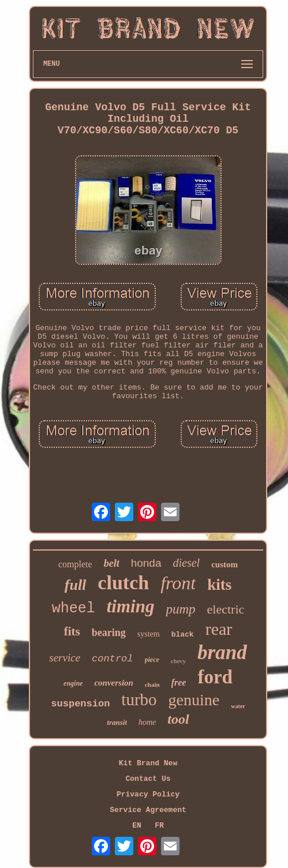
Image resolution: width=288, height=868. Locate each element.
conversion (114, 683)
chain (152, 684)
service (65, 658)
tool (178, 719)
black (183, 635)
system (149, 634)
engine (73, 683)
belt (112, 563)
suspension (80, 704)
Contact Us (148, 779)
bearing (109, 633)
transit (117, 722)
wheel (74, 609)
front (178, 583)
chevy (178, 661)
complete (75, 564)
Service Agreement (148, 810)
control (112, 659)
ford (215, 677)
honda (146, 563)
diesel (187, 563)
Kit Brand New (148, 763)
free (179, 682)
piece (152, 660)
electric (226, 609)
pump (180, 609)
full (76, 585)
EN (137, 826)
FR (159, 826)
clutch (123, 583)
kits (219, 585)
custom (225, 564)
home (147, 722)
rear (219, 629)
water (238, 706)
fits (72, 631)
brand (222, 652)
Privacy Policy (148, 794)
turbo (139, 699)
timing (131, 606)
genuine (194, 700)
